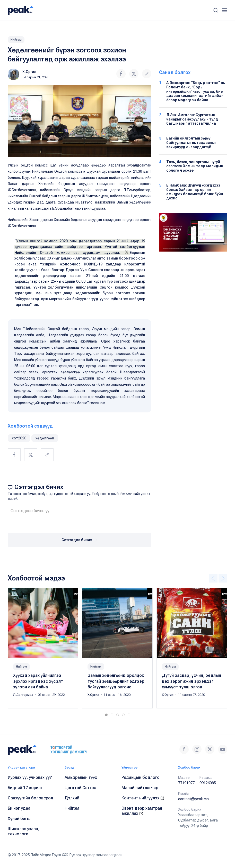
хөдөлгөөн (45, 438)
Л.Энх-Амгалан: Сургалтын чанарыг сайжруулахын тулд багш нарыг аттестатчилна (192, 119)
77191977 (186, 783)
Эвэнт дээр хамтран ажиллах (142, 811)
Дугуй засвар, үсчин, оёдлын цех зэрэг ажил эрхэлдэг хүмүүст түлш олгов (192, 681)
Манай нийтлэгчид (140, 788)
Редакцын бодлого (141, 777)
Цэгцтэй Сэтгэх (80, 788)
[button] (216, 10)
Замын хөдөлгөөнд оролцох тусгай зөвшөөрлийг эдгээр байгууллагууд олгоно (116, 681)
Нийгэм (16, 40)
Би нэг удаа (19, 808)
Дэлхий (72, 798)
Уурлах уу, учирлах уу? (30, 777)
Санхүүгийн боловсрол (30, 798)
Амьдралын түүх (81, 777)
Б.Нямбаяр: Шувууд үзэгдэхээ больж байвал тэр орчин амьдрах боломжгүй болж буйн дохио (195, 192)
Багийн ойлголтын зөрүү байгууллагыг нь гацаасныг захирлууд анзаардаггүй (191, 143)
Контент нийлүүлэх (143, 798)
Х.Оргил (29, 72)
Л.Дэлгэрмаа (24, 695)
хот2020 (19, 438)
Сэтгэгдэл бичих (80, 540)
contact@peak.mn (193, 799)
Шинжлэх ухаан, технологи (24, 831)
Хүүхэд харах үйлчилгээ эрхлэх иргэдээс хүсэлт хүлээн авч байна (38, 681)
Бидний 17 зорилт (25, 788)
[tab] (106, 715)
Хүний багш (19, 819)
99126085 (208, 783)
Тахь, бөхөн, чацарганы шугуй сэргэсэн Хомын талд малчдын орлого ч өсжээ (195, 166)
